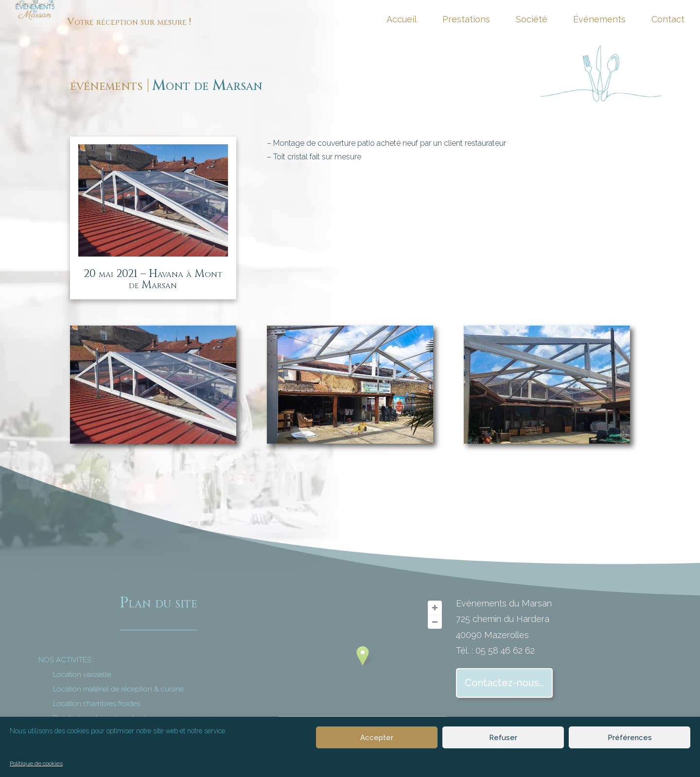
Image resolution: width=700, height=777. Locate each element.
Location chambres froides (96, 704)
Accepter (377, 738)
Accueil (402, 20)
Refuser (503, 738)
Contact (668, 20)
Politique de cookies (36, 763)
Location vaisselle (82, 674)
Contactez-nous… (504, 683)
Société (532, 20)
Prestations (466, 20)
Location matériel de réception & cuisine (118, 689)
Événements (599, 20)
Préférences (630, 738)
